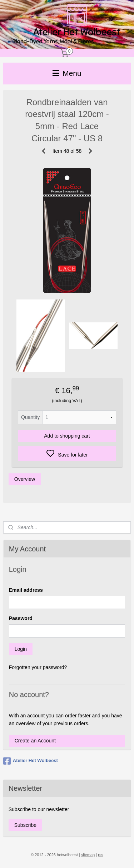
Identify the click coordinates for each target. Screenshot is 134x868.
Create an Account (35, 741)
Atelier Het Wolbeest (31, 761)
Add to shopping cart (67, 436)
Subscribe (25, 825)
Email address (26, 590)
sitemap (88, 855)
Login (21, 649)
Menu (67, 73)
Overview (25, 479)
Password (21, 618)
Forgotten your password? (38, 667)
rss (101, 855)
